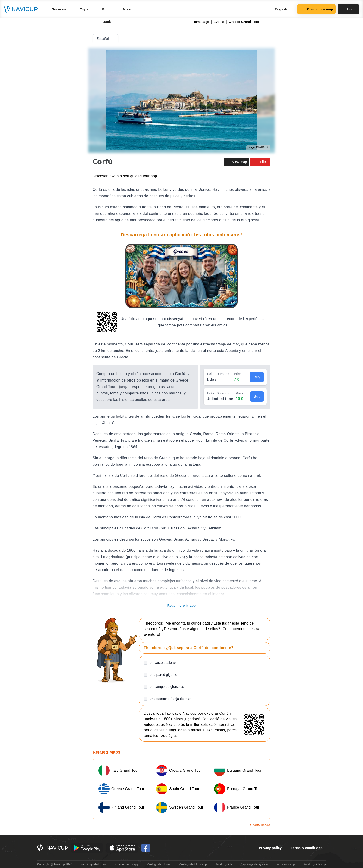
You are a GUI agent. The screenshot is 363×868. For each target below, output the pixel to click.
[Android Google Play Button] (87, 848)
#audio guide (224, 864)
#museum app (286, 864)
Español (106, 39)
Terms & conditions (307, 848)
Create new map (316, 9)
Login (348, 9)
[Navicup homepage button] (22, 9)
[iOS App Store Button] (122, 848)
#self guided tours (159, 864)
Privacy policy (270, 848)
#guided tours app (127, 864)
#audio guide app (315, 864)
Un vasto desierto (163, 663)
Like (260, 162)
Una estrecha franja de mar (170, 699)
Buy (257, 377)
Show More (260, 825)
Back (104, 22)
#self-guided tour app (193, 864)
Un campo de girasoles (167, 687)
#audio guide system (254, 864)
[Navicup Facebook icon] (146, 848)
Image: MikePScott (258, 147)
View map (236, 162)
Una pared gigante (163, 675)
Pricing (108, 9)
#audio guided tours (94, 864)
